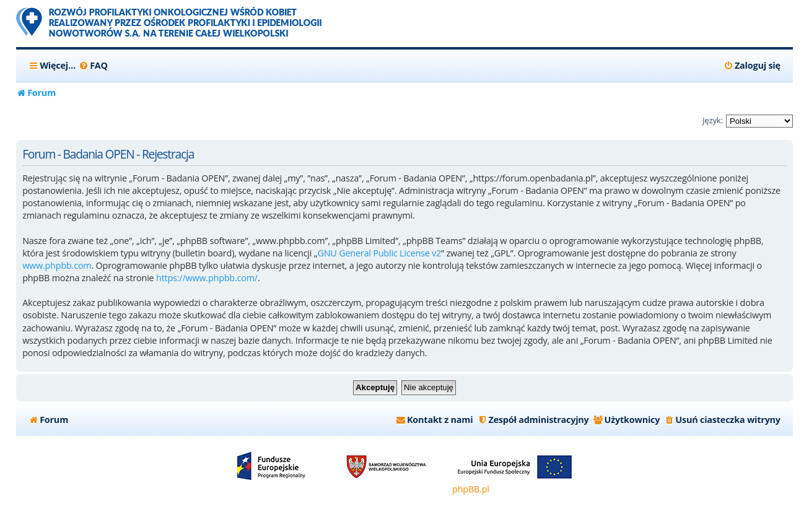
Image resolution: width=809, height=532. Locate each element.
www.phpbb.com (57, 265)
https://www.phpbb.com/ (207, 278)
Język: (713, 120)
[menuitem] (93, 66)
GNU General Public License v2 (379, 253)
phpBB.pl (471, 489)
